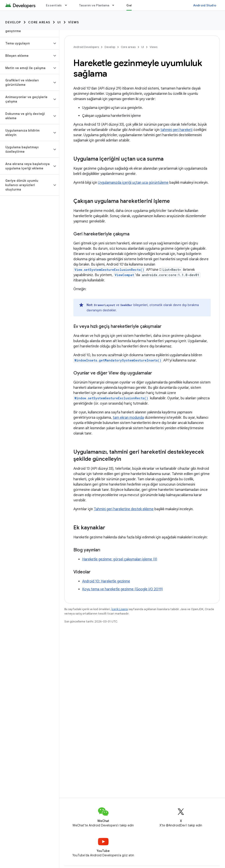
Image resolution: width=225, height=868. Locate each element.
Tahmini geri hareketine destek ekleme (124, 509)
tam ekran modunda (128, 418)
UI (59, 22)
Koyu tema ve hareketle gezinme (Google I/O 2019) (122, 589)
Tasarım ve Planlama (94, 5)
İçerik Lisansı (120, 609)
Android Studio (205, 5)
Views (74, 22)
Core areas (39, 22)
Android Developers (86, 47)
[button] (26, 43)
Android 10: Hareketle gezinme (106, 581)
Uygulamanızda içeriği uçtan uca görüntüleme (133, 183)
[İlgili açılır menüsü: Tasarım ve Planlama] (115, 5)
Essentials (54, 5)
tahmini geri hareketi (176, 130)
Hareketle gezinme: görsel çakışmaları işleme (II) (120, 559)
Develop (13, 22)
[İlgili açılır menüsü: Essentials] (68, 5)
